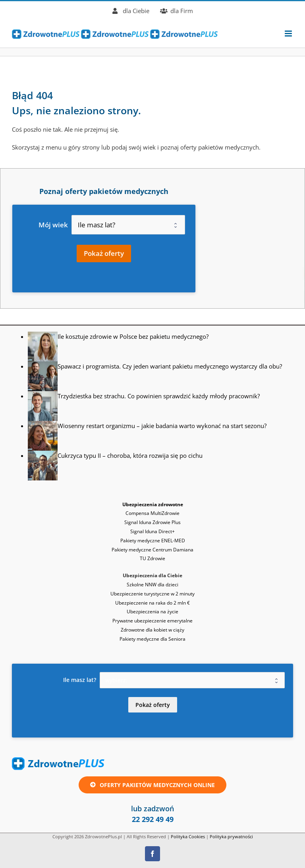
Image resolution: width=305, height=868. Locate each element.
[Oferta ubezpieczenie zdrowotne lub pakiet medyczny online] (152, 785)
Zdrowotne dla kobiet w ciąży (152, 630)
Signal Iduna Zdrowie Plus (152, 522)
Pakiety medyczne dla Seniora (152, 639)
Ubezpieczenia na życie (152, 612)
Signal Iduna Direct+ (152, 531)
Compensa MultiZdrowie (152, 513)
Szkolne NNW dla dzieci (152, 585)
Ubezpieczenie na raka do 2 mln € (152, 603)
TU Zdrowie (152, 558)
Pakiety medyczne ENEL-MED (153, 541)
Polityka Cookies (188, 836)
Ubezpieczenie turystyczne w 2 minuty (152, 594)
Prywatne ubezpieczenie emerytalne (152, 621)
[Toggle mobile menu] (289, 34)
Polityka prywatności (231, 836)
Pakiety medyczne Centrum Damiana (152, 550)
